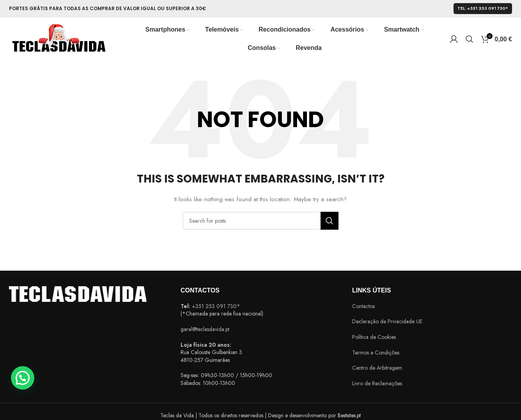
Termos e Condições (376, 353)
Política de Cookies (374, 337)
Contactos (363, 306)
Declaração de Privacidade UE (387, 321)
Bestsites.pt (349, 415)
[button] (23, 378)
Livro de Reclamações (377, 383)
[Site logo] (58, 38)
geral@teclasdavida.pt (205, 329)
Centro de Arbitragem (377, 368)
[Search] (470, 39)
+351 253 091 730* (216, 306)
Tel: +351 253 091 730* (483, 8)
